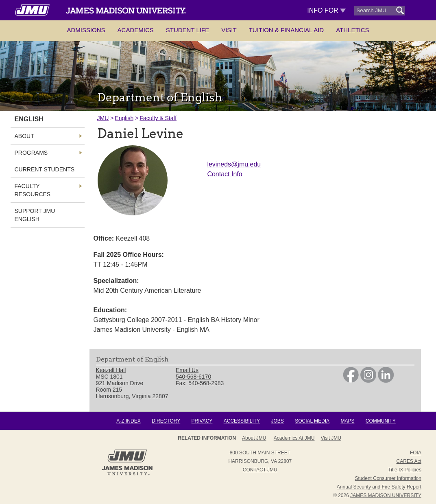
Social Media (312, 421)
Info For (326, 10)
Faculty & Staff (158, 118)
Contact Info (225, 174)
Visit (229, 30)
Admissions (86, 30)
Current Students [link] (45, 169)
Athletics (352, 30)
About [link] (24, 136)
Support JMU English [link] (35, 215)
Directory (166, 421)
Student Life (187, 30)
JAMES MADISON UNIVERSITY (386, 495)
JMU (103, 118)
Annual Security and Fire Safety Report (379, 487)
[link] (351, 381)
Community (381, 421)
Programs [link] (31, 153)
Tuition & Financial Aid (286, 30)
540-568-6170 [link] (193, 377)
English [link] (29, 119)
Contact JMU (260, 470)
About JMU (254, 438)
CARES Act (409, 461)
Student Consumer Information (388, 478)
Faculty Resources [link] (33, 190)
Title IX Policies (405, 470)
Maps (347, 421)
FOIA (416, 453)
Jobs (277, 421)
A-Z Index (128, 421)
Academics (136, 30)
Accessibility (242, 421)
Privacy (202, 421)
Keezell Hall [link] (111, 370)
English (124, 118)
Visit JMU (331, 438)
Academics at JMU (294, 438)
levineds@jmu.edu (234, 164)
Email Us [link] (187, 370)
